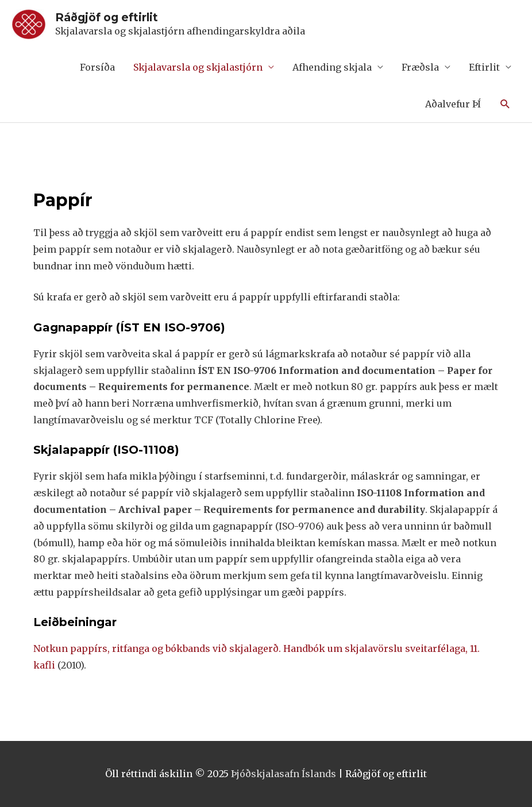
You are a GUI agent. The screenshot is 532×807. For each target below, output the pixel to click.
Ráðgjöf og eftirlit (107, 17)
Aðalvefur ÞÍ (453, 104)
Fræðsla (420, 67)
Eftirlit (484, 67)
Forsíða (97, 67)
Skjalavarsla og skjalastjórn (198, 67)
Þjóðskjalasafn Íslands (284, 774)
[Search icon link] (505, 104)
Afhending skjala (332, 67)
